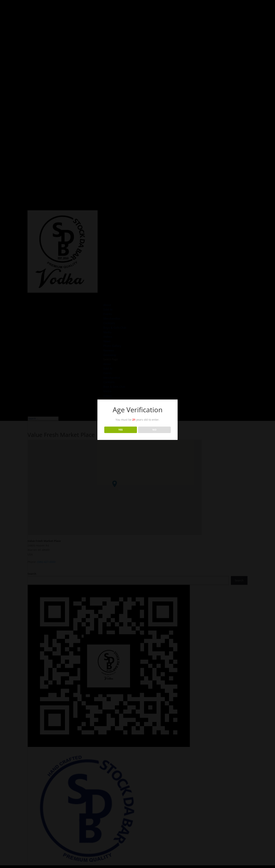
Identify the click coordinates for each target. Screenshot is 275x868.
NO (154, 430)
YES (121, 430)
